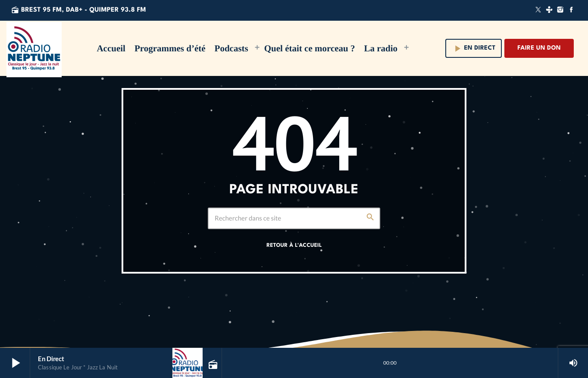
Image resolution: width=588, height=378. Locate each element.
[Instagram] (560, 10)
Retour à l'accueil (294, 246)
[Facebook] (571, 10)
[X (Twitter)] (538, 10)
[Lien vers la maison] (34, 48)
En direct (474, 49)
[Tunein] (549, 10)
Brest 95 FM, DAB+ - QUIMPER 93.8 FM (79, 10)
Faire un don (539, 48)
